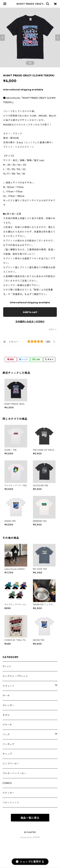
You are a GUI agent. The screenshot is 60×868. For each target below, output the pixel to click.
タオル (6, 715)
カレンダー (8, 705)
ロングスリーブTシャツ (15, 676)
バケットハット (11, 803)
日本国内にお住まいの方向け (30, 322)
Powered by (30, 837)
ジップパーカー (11, 764)
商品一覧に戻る (30, 818)
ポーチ (6, 696)
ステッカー (8, 793)
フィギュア (8, 744)
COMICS (7, 783)
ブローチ (7, 725)
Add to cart (30, 312)
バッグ (6, 734)
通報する (53, 329)
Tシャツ (7, 666)
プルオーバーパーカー (14, 773)
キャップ (7, 754)
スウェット (8, 686)
